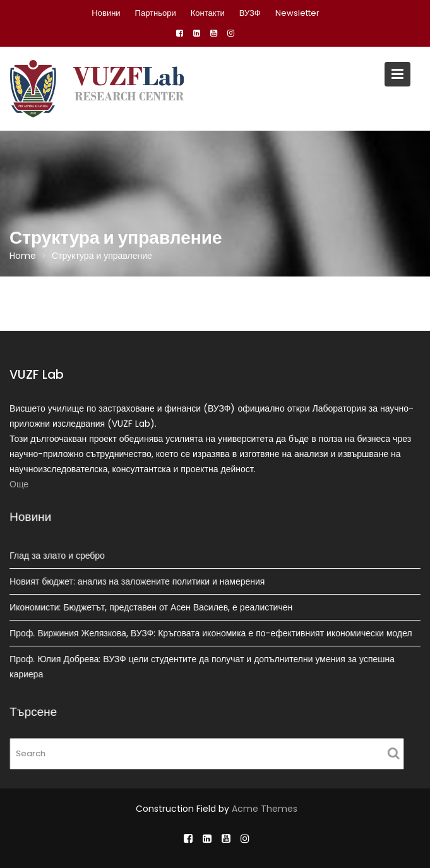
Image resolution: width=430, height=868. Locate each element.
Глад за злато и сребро (60, 556)
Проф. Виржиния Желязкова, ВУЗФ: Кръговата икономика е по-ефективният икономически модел (211, 633)
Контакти (208, 13)
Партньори (156, 13)
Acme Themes (265, 809)
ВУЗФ (250, 13)
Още (19, 484)
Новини (106, 13)
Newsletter (297, 13)
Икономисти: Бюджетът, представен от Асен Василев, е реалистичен (152, 607)
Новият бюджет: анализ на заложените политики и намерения (139, 581)
